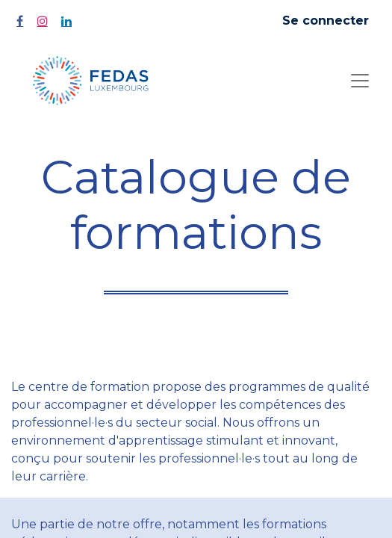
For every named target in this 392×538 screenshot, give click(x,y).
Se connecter (326, 21)
